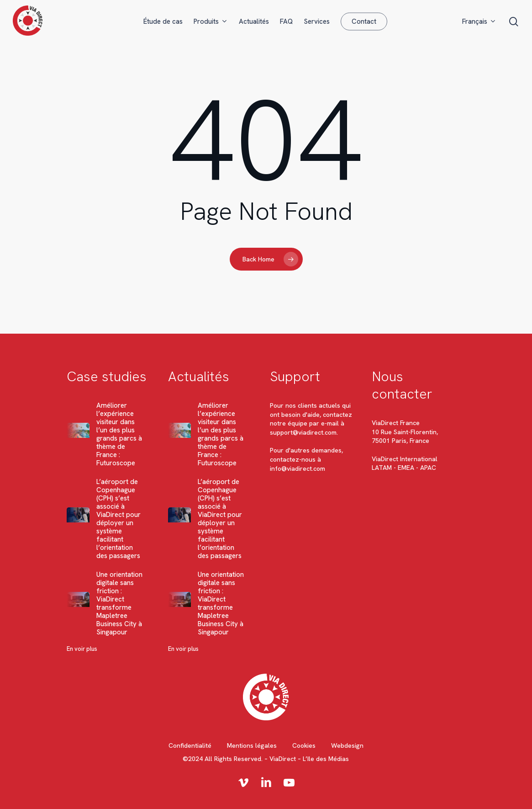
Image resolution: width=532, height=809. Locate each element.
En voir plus (82, 649)
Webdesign (347, 745)
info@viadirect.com (298, 468)
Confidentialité (190, 745)
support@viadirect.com (303, 432)
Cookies (304, 745)
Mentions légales (252, 745)
